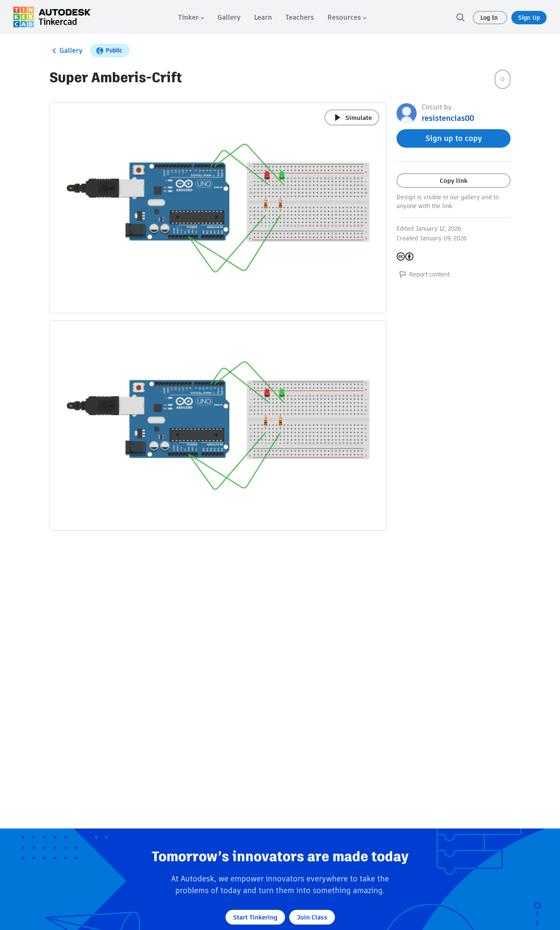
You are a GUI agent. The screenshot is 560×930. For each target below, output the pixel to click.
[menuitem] (191, 17)
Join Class (312, 917)
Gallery (66, 51)
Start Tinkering (255, 917)
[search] (460, 17)
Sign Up (529, 18)
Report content (423, 274)
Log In (490, 18)
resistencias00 (448, 118)
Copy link (454, 181)
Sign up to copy (454, 138)
